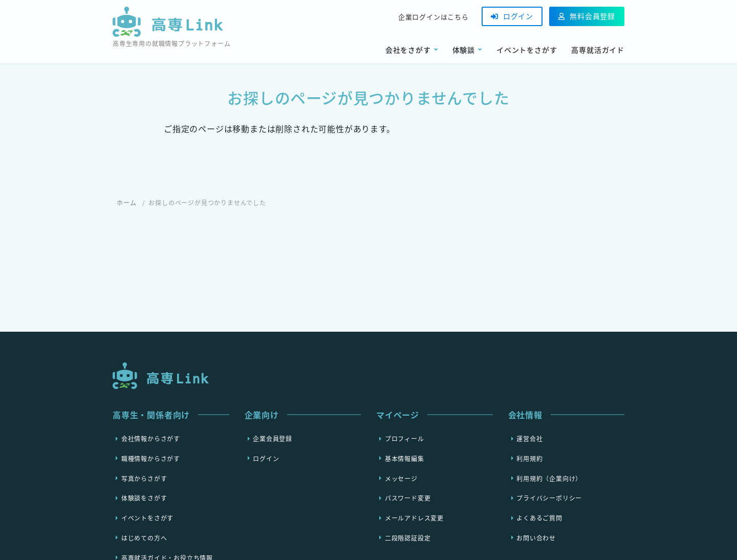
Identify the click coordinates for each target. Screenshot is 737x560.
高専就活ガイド (598, 50)
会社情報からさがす (151, 439)
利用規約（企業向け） (549, 478)
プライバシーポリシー (549, 498)
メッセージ (401, 478)
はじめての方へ (144, 537)
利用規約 (529, 458)
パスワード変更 (408, 498)
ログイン (512, 16)
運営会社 (529, 439)
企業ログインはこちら (433, 17)
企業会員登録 (273, 439)
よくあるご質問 (539, 518)
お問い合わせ (536, 537)
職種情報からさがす (151, 458)
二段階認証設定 (408, 537)
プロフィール (405, 439)
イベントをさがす (527, 50)
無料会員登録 (587, 16)
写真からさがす (144, 478)
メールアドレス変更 (414, 518)
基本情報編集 (405, 458)
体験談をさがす (144, 498)
